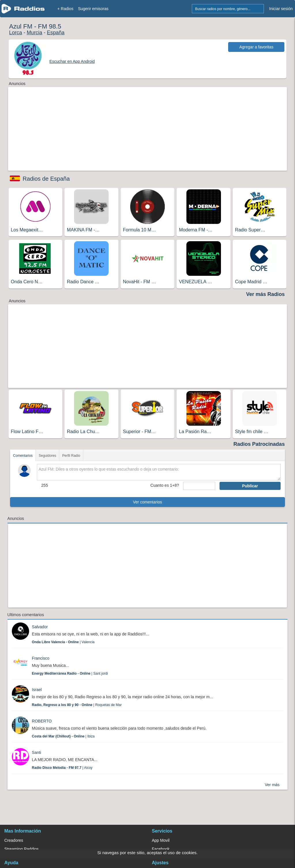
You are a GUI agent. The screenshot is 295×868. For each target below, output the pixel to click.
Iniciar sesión (281, 9)
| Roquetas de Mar (77, 705)
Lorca (16, 33)
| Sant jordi (70, 673)
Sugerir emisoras (93, 9)
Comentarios (23, 456)
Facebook (161, 849)
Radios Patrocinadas (259, 444)
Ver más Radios (265, 294)
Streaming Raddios (21, 849)
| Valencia (63, 642)
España (56, 33)
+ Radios (65, 9)
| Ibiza (63, 736)
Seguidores (47, 456)
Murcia (35, 33)
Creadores (14, 840)
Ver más (272, 785)
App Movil (161, 840)
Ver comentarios (147, 502)
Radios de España (46, 179)
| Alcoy (62, 768)
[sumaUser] (199, 486)
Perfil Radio (71, 456)
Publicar (250, 486)
